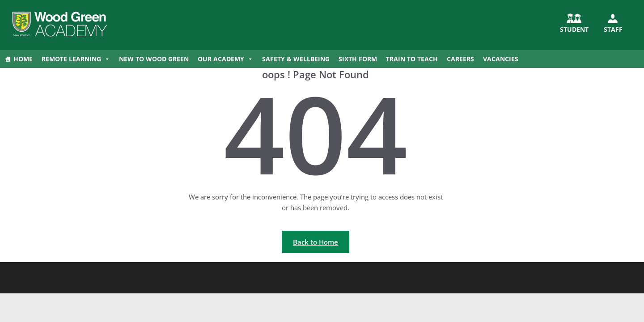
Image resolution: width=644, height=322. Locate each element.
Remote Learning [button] (76, 59)
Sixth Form (358, 59)
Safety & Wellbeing (296, 59)
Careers (460, 59)
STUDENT (574, 29)
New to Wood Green (154, 59)
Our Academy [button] (225, 59)
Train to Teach (412, 59)
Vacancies (501, 59)
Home (23, 59)
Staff (613, 29)
